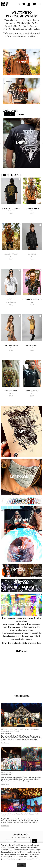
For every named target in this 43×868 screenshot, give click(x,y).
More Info (36, 859)
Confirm (21, 865)
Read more (5, 743)
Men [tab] (10, 114)
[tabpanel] (21, 143)
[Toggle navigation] (40, 4)
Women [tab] (22, 114)
